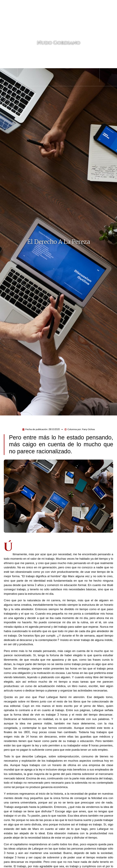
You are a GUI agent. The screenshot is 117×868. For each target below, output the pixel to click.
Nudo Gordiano (58, 42)
